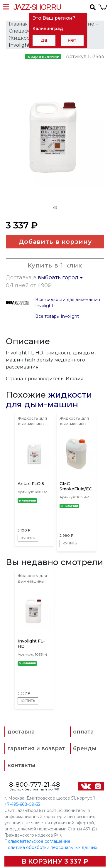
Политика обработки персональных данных (51, 847)
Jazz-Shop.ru (37, 7)
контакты (21, 765)
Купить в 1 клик (55, 265)
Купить (28, 538)
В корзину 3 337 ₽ (55, 861)
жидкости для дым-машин (49, 400)
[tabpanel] (55, 141)
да (44, 40)
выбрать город (60, 277)
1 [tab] (55, 208)
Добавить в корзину (55, 242)
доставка (21, 731)
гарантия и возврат (36, 748)
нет (72, 40)
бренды (85, 748)
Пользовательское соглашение (37, 841)
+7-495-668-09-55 (22, 804)
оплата (83, 731)
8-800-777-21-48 (35, 784)
